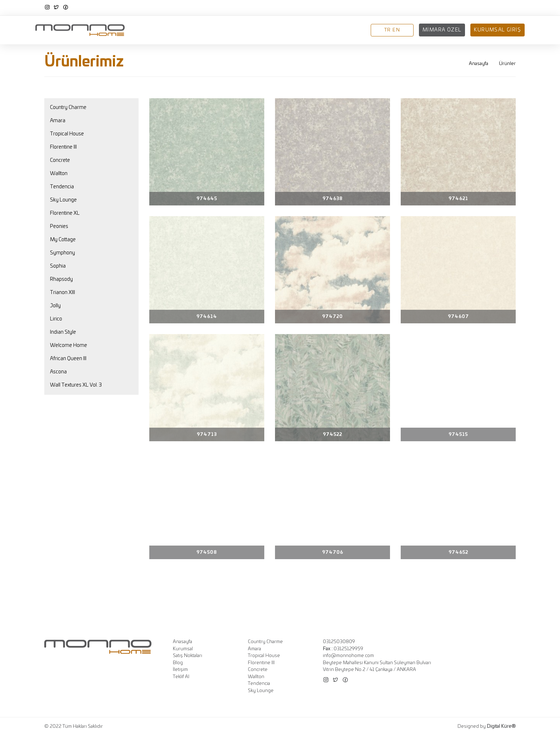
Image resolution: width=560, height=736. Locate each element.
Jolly (55, 306)
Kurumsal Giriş (497, 30)
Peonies (59, 227)
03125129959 (343, 649)
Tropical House (67, 134)
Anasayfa (159, 30)
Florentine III (63, 147)
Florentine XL (65, 213)
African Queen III (68, 359)
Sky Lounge (63, 200)
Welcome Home (69, 345)
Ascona (58, 372)
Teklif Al (181, 677)
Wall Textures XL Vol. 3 (76, 385)
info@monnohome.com (348, 656)
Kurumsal (195, 30)
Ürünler (507, 64)
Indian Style (63, 332)
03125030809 (339, 642)
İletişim (353, 30)
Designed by (487, 727)
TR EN (392, 30)
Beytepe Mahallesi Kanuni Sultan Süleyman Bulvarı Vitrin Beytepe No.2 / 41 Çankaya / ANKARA (377, 667)
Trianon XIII (62, 293)
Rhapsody (61, 279)
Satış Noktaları (291, 30)
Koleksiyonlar (238, 30)
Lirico (56, 319)
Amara (58, 121)
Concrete (60, 160)
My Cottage (63, 240)
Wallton (59, 174)
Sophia (58, 266)
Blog (329, 30)
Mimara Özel (442, 30)
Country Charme (68, 108)
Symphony (62, 253)
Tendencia (62, 187)
